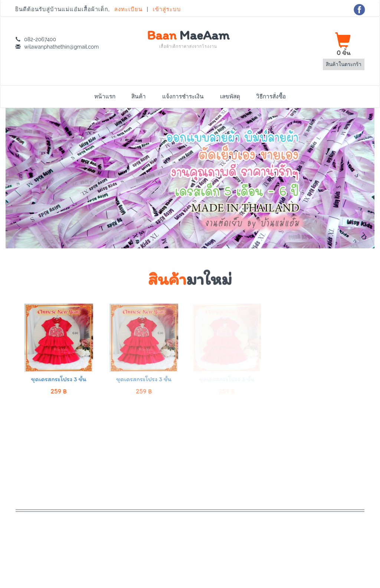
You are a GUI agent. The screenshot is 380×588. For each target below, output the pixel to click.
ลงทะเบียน (128, 9)
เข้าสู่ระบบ (166, 9)
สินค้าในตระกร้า (344, 64)
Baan (188, 38)
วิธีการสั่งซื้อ (271, 97)
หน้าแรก (105, 97)
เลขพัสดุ (230, 97)
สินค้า (139, 97)
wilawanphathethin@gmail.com (61, 47)
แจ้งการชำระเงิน (183, 97)
